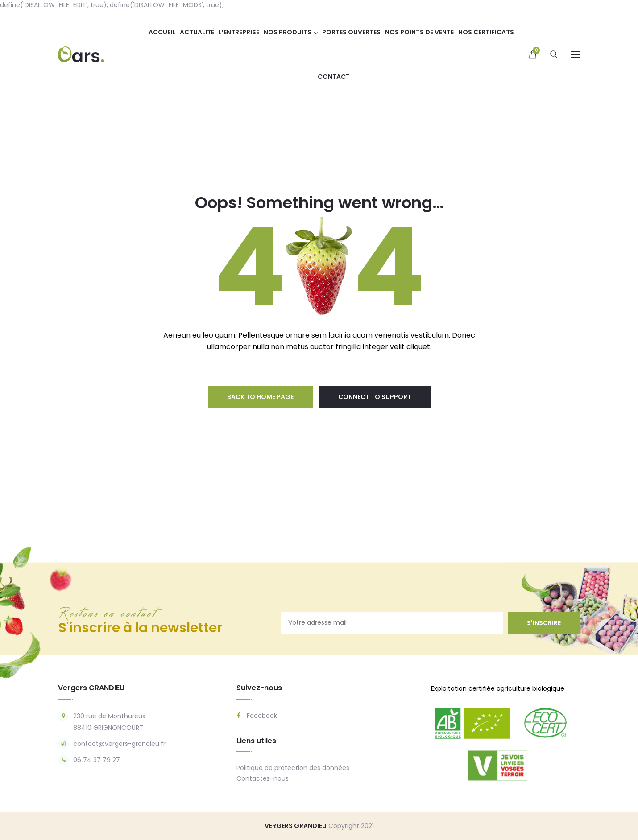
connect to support (375, 397)
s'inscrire (544, 623)
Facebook (257, 716)
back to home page (260, 397)
